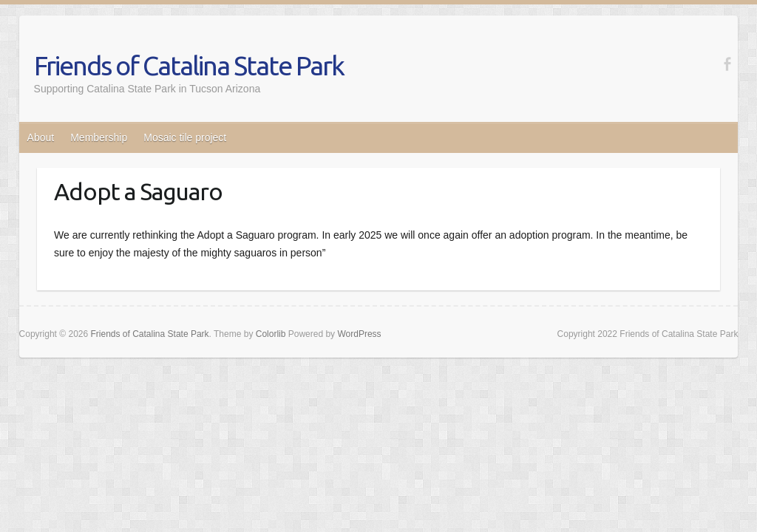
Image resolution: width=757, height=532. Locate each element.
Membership (99, 137)
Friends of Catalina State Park (189, 65)
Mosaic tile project (185, 137)
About (41, 137)
